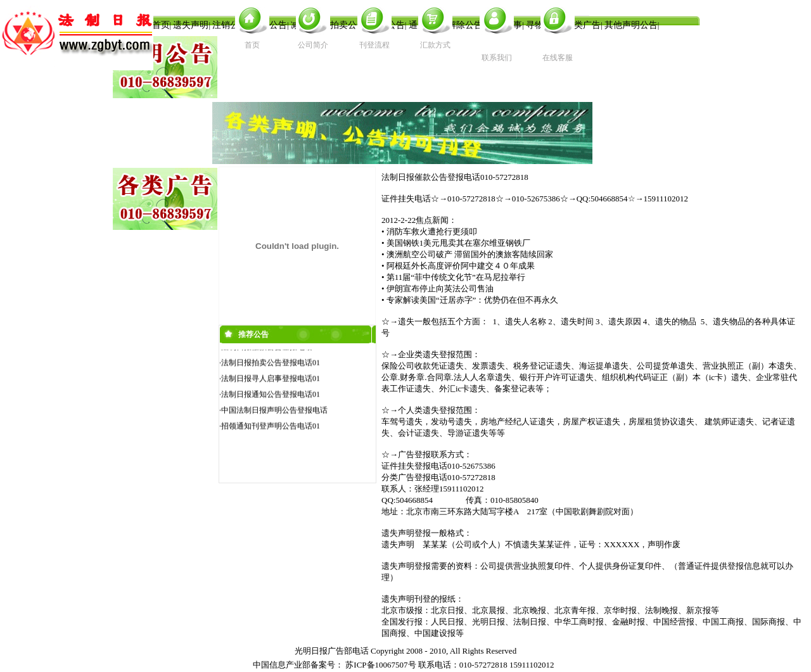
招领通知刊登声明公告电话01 (271, 427)
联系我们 (497, 58)
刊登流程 (374, 45)
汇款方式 (435, 45)
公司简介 (313, 45)
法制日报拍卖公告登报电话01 (271, 364)
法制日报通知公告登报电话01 (271, 395)
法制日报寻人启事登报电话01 (271, 379)
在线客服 (558, 58)
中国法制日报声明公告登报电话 (274, 411)
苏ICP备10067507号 (380, 665)
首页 (252, 45)
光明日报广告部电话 (332, 651)
